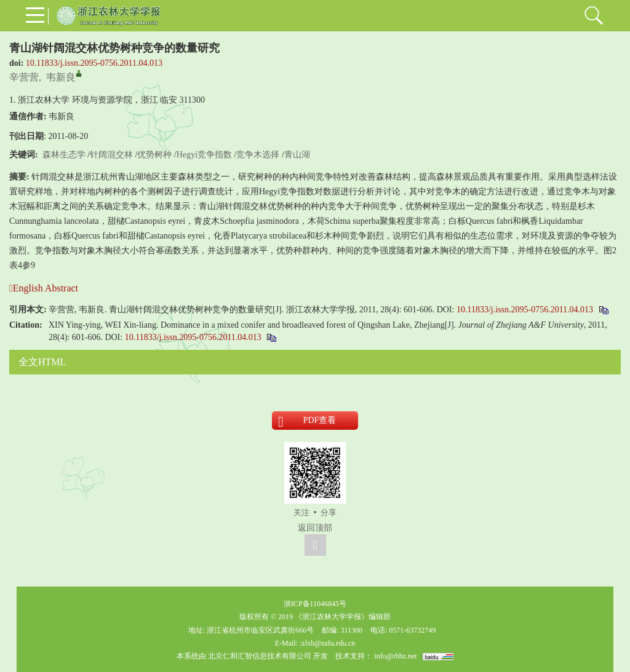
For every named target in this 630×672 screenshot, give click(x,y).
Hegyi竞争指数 (204, 155)
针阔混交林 (111, 155)
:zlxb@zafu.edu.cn (327, 643)
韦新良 (61, 77)
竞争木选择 (258, 155)
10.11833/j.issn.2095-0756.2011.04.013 (94, 63)
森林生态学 (64, 155)
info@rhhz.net (395, 656)
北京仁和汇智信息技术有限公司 (260, 656)
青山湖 (297, 155)
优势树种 (154, 155)
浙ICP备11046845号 (315, 604)
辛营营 (24, 77)
